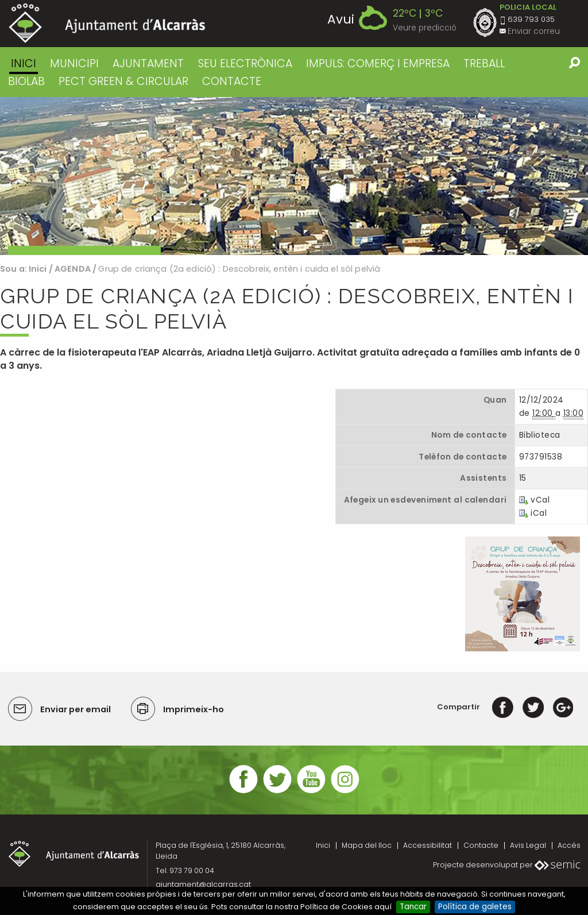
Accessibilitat (428, 845)
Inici (24, 63)
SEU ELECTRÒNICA (245, 63)
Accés (569, 845)
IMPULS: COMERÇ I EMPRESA (378, 63)
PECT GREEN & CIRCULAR (123, 81)
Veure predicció (425, 28)
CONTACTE (232, 81)
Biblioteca (539, 435)
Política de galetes (475, 907)
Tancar (413, 907)
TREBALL (484, 63)
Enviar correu (534, 31)
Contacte (481, 845)
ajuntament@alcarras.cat (203, 884)
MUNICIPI (74, 63)
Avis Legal (528, 845)
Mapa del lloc (367, 845)
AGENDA (73, 269)
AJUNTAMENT (148, 63)
